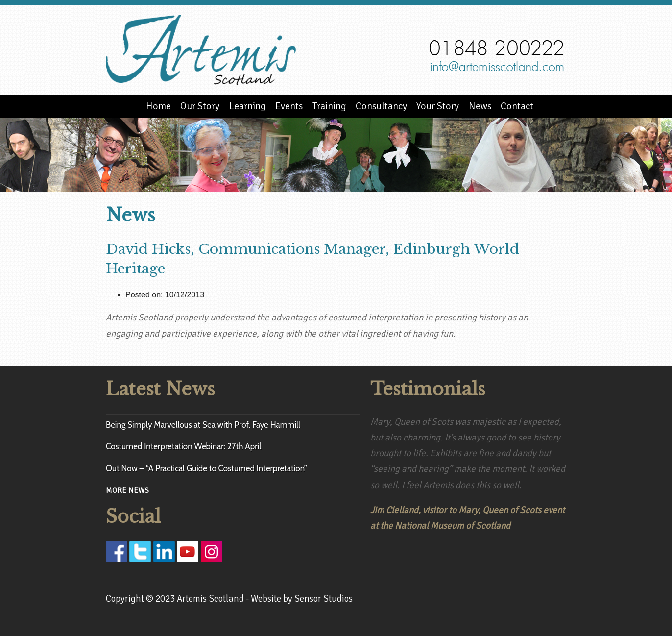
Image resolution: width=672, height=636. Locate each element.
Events (289, 106)
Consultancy (381, 106)
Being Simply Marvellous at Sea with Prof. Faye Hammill (203, 425)
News (480, 106)
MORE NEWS (127, 490)
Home (158, 106)
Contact (517, 106)
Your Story (438, 106)
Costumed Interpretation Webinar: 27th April (183, 446)
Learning (248, 106)
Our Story (200, 106)
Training (329, 106)
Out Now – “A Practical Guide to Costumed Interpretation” (206, 468)
